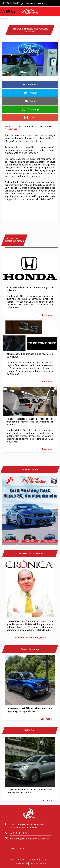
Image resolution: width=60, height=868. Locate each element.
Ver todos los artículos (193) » (30, 638)
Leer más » (48, 315)
